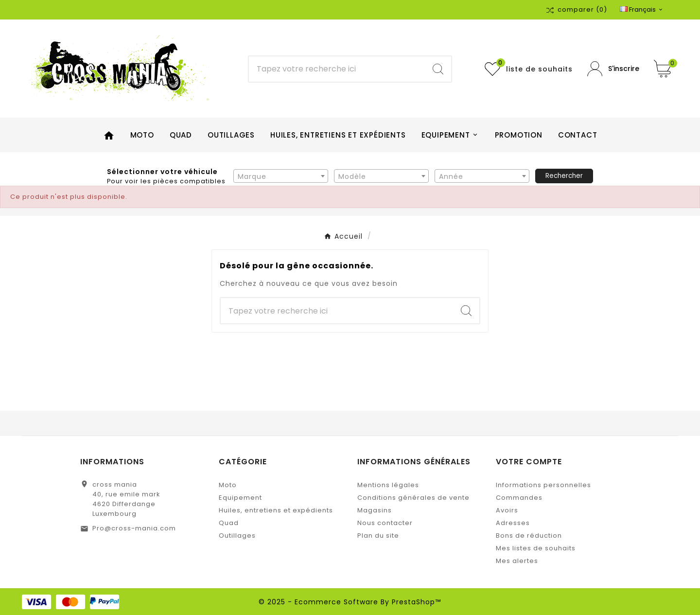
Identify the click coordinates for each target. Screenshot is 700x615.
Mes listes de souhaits (536, 548)
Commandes (519, 498)
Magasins (375, 510)
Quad (229, 523)
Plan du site (378, 536)
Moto (228, 485)
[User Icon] (613, 69)
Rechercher (564, 176)
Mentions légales (388, 485)
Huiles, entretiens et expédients (276, 510)
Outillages (237, 536)
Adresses (513, 523)
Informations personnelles (543, 485)
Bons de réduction (529, 536)
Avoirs (507, 510)
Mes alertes (517, 561)
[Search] (438, 69)
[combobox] (281, 176)
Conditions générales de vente (413, 498)
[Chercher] (337, 69)
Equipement (240, 498)
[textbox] (281, 176)
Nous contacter (385, 523)
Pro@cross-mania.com (134, 528)
